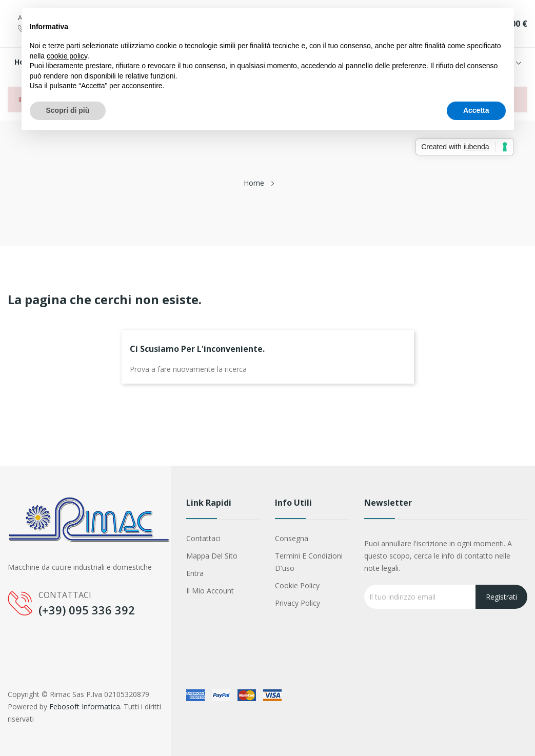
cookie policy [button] (67, 56)
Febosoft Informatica (85, 707)
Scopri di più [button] (68, 110)
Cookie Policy (297, 585)
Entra (195, 573)
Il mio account (210, 591)
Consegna (292, 538)
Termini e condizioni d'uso (309, 562)
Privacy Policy (298, 603)
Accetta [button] (476, 110)
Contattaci (203, 538)
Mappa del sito (212, 556)
